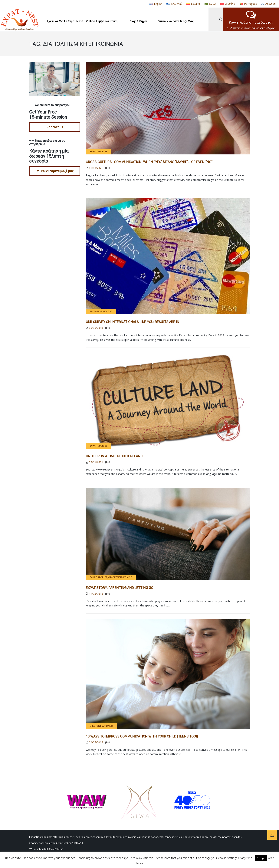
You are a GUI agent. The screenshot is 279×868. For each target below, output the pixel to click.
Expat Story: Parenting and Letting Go (120, 588)
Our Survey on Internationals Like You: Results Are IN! (133, 322)
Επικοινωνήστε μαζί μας (55, 171)
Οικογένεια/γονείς (120, 577)
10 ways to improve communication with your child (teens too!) (142, 736)
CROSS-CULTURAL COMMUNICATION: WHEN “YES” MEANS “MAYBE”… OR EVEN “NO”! (150, 162)
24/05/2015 (96, 742)
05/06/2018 (96, 328)
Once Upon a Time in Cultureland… (115, 456)
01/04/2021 (96, 168)
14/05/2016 (96, 594)
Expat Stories (98, 152)
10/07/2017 (96, 462)
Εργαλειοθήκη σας (101, 311)
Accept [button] (261, 858)
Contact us (55, 127)
